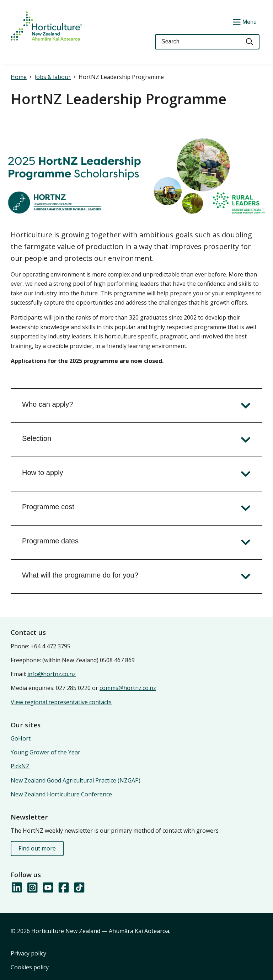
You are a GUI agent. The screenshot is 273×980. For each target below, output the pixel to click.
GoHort (21, 738)
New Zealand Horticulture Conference (62, 794)
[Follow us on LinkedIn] (16, 888)
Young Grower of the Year (45, 752)
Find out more (37, 848)
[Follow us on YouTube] (48, 888)
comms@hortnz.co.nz (128, 688)
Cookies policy (30, 967)
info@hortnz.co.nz (52, 674)
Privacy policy (28, 953)
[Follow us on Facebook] (63, 888)
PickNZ (20, 766)
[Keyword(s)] (198, 42)
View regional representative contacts (61, 702)
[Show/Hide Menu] (244, 21)
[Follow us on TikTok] (79, 888)
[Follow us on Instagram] (32, 888)
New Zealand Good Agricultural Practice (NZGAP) (76, 780)
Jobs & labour (53, 77)
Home (19, 77)
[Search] (250, 42)
